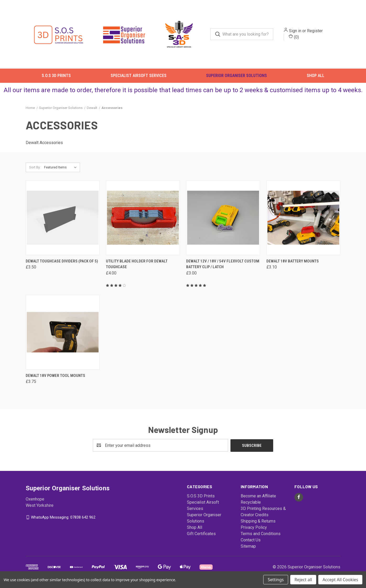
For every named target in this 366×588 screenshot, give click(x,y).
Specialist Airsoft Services (139, 77)
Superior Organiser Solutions (236, 77)
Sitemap (248, 549)
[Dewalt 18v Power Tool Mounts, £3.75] (63, 335)
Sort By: (35, 170)
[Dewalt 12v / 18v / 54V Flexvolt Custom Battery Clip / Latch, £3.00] (223, 221)
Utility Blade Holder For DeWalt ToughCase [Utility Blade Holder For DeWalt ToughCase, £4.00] (137, 267)
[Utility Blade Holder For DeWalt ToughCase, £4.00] (143, 221)
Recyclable (251, 505)
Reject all (303, 580)
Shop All (316, 77)
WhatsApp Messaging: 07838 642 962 (63, 520)
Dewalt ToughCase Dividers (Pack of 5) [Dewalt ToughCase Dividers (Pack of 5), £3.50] (62, 264)
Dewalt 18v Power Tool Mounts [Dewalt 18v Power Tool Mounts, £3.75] (55, 378)
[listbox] (61, 170)
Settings (276, 580)
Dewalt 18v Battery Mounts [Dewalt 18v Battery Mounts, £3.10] (293, 264)
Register (317, 32)
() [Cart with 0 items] (296, 38)
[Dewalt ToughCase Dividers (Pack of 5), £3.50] (63, 221)
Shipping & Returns (258, 524)
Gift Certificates (201, 537)
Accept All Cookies (340, 580)
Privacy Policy (254, 530)
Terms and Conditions (261, 537)
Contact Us (251, 543)
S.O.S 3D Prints (56, 77)
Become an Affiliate (258, 499)
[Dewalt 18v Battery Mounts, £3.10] (303, 221)
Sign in (298, 32)
